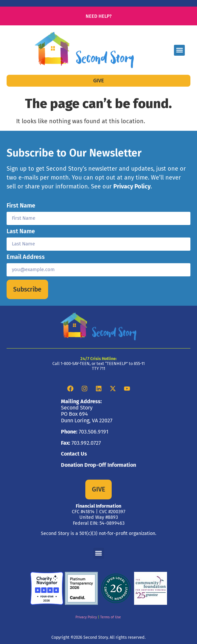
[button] (179, 50)
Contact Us (74, 454)
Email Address (26, 257)
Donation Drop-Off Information (98, 465)
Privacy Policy (132, 186)
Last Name (21, 232)
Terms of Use (111, 617)
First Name (21, 206)
